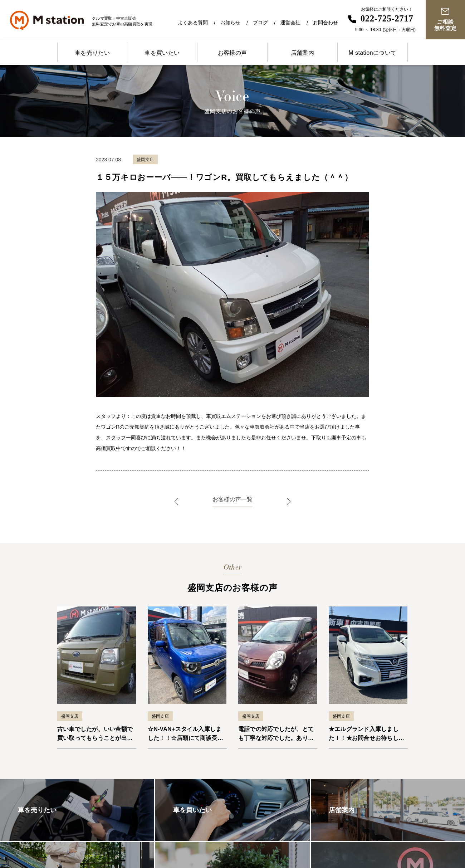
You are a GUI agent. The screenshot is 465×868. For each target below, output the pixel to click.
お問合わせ (325, 23)
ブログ (260, 23)
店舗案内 (303, 53)
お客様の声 (232, 53)
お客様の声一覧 (232, 499)
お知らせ (230, 23)
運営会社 (290, 23)
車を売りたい (92, 53)
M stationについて (372, 53)
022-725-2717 (387, 18)
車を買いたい (162, 53)
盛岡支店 (70, 716)
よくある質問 (193, 23)
